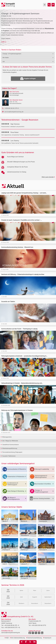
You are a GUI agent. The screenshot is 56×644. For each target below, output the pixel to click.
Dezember (48, 603)
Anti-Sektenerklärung (17, 638)
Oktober (21, 603)
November (35, 603)
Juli (21, 597)
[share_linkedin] (34, 642)
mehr (4, 42)
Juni (48, 590)
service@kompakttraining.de (11, 633)
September (48, 597)
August (35, 597)
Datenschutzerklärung (34, 638)
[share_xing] (22, 642)
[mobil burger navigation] (45, 5)
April (21, 590)
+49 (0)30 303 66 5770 (39, 625)
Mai (35, 590)
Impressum (47, 638)
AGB (7, 638)
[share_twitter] (30, 642)
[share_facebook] (26, 642)
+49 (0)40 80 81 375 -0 (11, 625)
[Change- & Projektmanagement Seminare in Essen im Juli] (49, 5)
